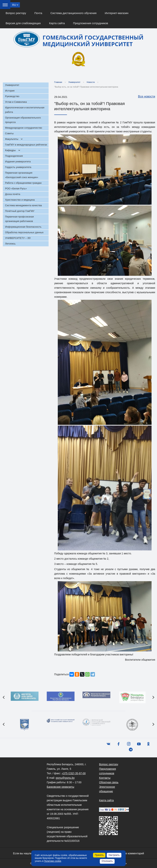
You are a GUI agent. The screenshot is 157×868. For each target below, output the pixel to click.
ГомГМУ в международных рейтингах (26, 145)
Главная (58, 82)
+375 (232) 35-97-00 (74, 773)
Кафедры (10, 150)
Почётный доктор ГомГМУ (20, 211)
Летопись (10, 244)
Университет (12, 85)
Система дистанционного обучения (73, 13)
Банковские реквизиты (60, 787)
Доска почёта (13, 194)
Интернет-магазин (117, 13)
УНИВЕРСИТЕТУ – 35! (18, 238)
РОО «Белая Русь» (16, 189)
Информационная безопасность (23, 227)
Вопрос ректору (16, 13)
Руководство (12, 96)
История (10, 91)
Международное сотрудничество (24, 128)
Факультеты (12, 139)
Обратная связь (109, 782)
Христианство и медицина (20, 200)
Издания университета (18, 162)
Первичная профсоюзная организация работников (19, 219)
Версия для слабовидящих (23, 23)
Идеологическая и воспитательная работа (25, 110)
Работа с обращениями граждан (23, 183)
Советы (9, 133)
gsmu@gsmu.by (65, 778)
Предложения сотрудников (91, 23)
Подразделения (14, 156)
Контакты (105, 778)
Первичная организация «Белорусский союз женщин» (22, 175)
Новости (91, 82)
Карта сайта (57, 23)
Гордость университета (18, 167)
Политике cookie (53, 861)
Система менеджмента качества (23, 205)
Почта (38, 13)
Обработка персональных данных (24, 232)
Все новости (145, 97)
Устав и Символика (16, 102)
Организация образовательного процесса (23, 120)
